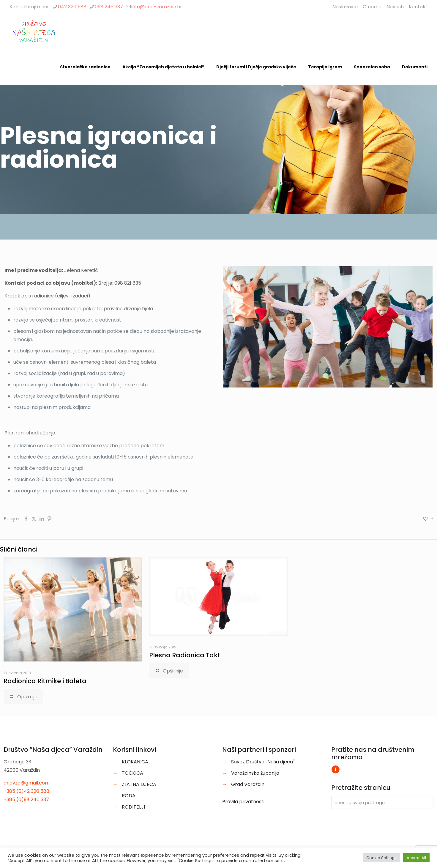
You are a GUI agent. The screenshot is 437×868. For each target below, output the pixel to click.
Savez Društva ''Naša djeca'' (263, 762)
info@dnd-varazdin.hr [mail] (157, 7)
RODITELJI (133, 807)
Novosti (395, 7)
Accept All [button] (416, 858)
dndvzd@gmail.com (27, 783)
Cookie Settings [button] (381, 858)
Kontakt (418, 7)
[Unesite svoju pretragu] (382, 802)
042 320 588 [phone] (72, 7)
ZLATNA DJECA (139, 784)
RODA (129, 796)
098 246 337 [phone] (109, 7)
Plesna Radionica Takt (185, 655)
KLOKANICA (135, 762)
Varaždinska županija (255, 773)
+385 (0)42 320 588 (26, 791)
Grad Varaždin (248, 784)
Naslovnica (345, 7)
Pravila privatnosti (243, 802)
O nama (372, 7)
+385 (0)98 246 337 (26, 800)
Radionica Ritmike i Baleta (45, 681)
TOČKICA (132, 773)
